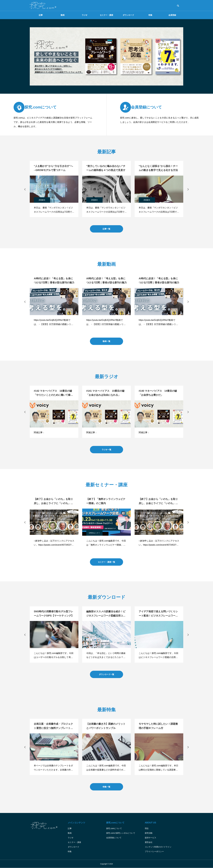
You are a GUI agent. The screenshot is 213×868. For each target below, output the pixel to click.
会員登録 (172, 15)
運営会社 (149, 842)
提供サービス (151, 838)
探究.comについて (115, 823)
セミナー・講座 (106, 15)
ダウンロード (128, 15)
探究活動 (149, 833)
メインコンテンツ (76, 823)
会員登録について (114, 838)
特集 (150, 15)
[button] (25, 189)
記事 (41, 15)
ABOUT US (151, 823)
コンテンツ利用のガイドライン (158, 847)
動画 (63, 15)
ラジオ (85, 15)
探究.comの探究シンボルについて (121, 833)
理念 (147, 828)
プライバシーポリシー (154, 851)
